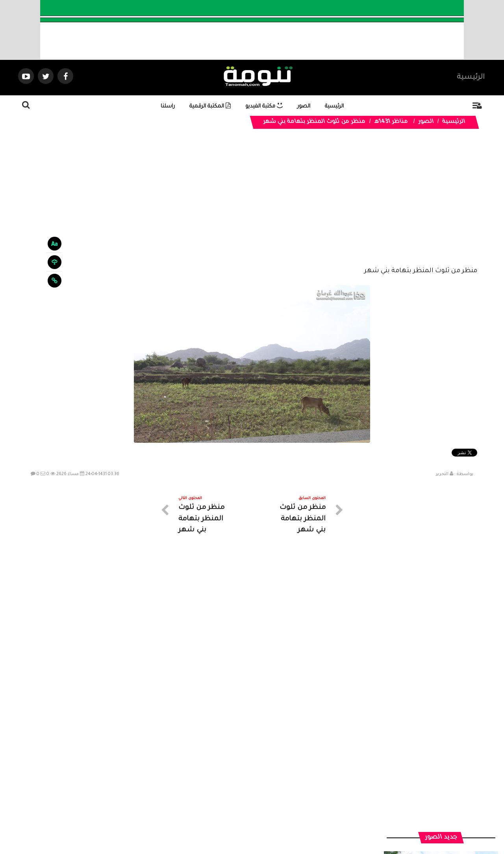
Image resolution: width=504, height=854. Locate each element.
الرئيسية (471, 78)
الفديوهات (271, 783)
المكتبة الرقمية (210, 107)
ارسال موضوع (179, 783)
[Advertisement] (252, 206)
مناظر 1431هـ (391, 122)
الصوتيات (240, 783)
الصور (304, 107)
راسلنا (168, 107)
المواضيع (302, 783)
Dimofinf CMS (259, 822)
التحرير (442, 474)
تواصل (213, 783)
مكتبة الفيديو (264, 107)
